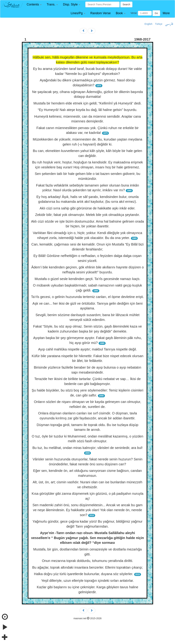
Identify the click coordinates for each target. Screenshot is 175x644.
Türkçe (159, 24)
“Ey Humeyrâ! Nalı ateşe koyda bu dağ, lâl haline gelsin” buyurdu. (87, 110)
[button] (34, 5)
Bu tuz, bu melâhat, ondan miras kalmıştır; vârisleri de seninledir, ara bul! (88, 448)
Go (156, 13)
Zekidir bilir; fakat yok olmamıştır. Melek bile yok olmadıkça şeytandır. (87, 215)
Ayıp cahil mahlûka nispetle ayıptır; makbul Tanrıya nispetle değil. (87, 349)
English (149, 24)
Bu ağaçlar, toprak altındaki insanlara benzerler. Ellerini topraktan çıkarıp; (87, 567)
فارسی (169, 24)
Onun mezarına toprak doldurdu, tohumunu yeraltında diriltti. (87, 561)
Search (126, 4)
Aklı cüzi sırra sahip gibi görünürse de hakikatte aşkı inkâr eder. (87, 208)
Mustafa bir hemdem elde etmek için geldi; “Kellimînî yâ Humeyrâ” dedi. (87, 103)
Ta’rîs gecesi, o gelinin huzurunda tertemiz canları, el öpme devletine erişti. (87, 297)
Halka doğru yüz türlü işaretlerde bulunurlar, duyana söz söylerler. (84, 574)
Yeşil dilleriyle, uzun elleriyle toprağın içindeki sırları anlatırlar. (87, 581)
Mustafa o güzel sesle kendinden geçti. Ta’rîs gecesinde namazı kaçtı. (88, 279)
